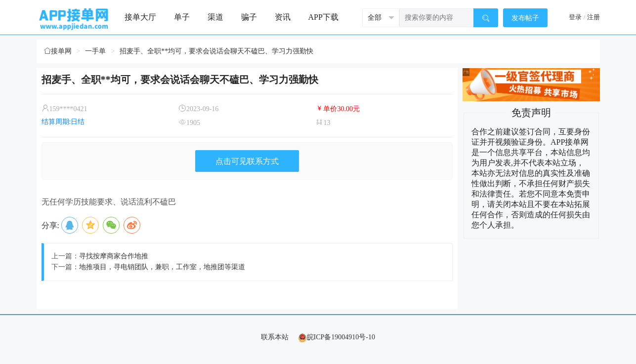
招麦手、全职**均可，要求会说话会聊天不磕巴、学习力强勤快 (216, 51)
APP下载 (323, 17)
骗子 (249, 17)
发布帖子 (525, 18)
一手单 (95, 51)
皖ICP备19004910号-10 (337, 337)
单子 (182, 17)
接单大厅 (140, 17)
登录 (575, 17)
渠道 (215, 17)
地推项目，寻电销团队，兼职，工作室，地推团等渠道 (162, 267)
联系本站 (275, 337)
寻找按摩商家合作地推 (114, 256)
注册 (594, 17)
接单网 (58, 51)
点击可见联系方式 (247, 161)
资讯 (283, 17)
